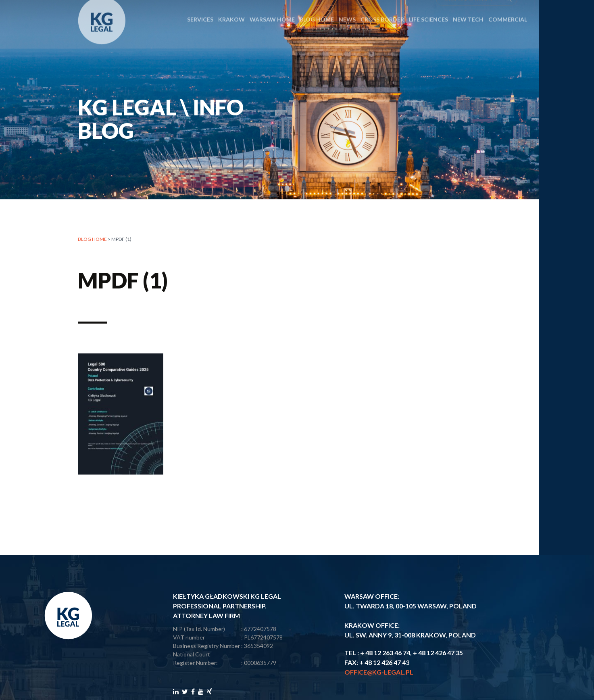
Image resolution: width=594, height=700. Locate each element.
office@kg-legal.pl (379, 672)
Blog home (92, 239)
